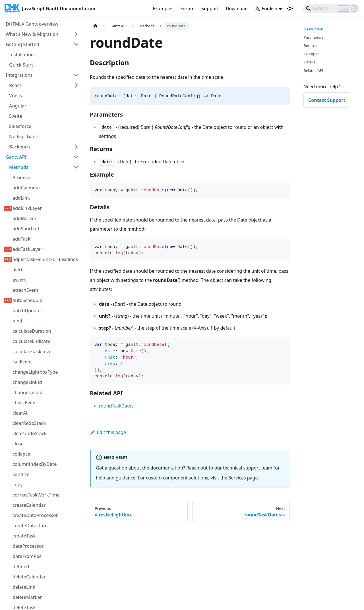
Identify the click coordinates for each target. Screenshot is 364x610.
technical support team (248, 468)
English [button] (266, 9)
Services (237, 478)
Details (310, 62)
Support (210, 9)
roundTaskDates (116, 406)
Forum (187, 9)
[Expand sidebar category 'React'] (76, 85)
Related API (314, 71)
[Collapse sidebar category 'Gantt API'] (76, 157)
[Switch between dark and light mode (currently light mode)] (290, 9)
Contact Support (327, 100)
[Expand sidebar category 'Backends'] (76, 147)
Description (314, 29)
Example (311, 54)
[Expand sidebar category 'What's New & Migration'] (76, 34)
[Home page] (95, 26)
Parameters (314, 37)
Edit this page (108, 432)
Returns (310, 46)
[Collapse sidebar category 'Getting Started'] (76, 44)
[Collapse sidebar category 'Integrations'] (76, 75)
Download (237, 9)
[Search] (331, 9)
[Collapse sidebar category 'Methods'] (76, 167)
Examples (163, 9)
